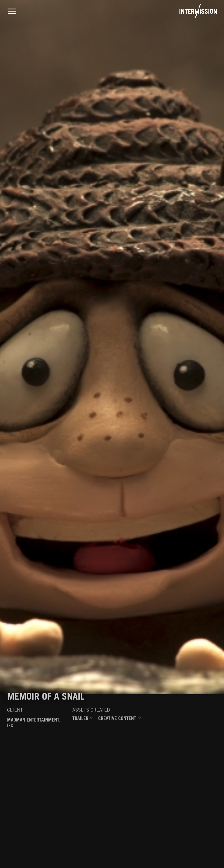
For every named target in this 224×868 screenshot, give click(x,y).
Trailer (83, 719)
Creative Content (120, 719)
